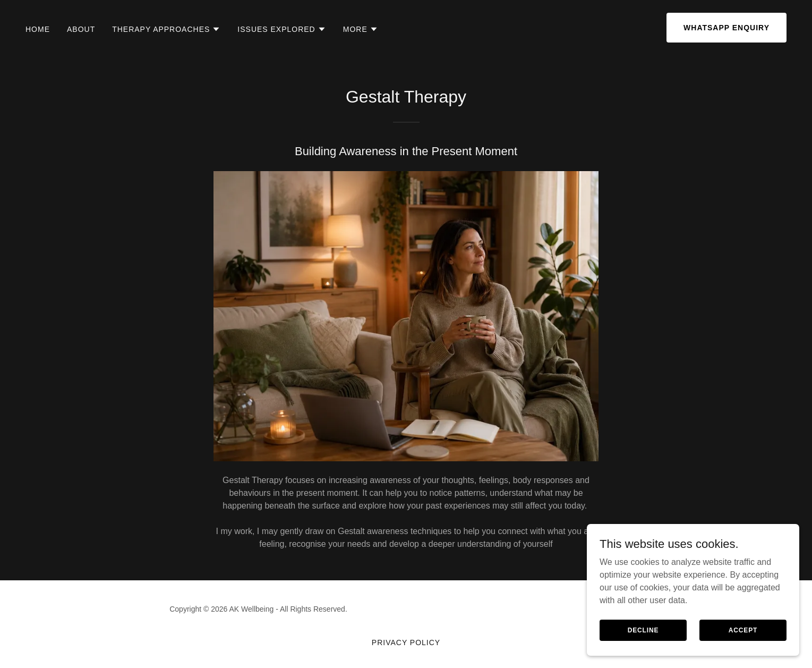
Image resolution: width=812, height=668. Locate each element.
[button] (166, 29)
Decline (643, 630)
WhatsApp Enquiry (726, 28)
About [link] (81, 29)
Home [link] (38, 29)
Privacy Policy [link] (406, 642)
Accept (743, 630)
